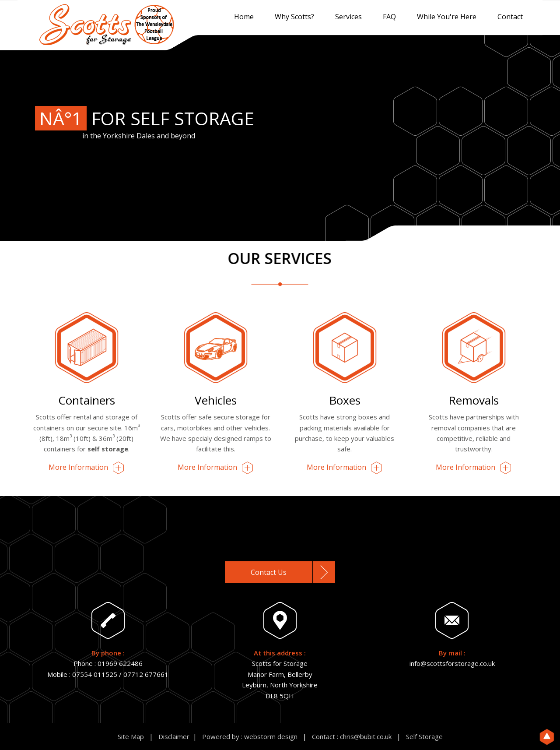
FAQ (389, 17)
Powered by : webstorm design (250, 736)
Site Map (131, 736)
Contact (510, 17)
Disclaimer (174, 736)
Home (244, 17)
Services (348, 17)
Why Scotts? (294, 17)
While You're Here (447, 17)
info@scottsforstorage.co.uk (452, 663)
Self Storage (424, 736)
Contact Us (269, 572)
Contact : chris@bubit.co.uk (352, 736)
